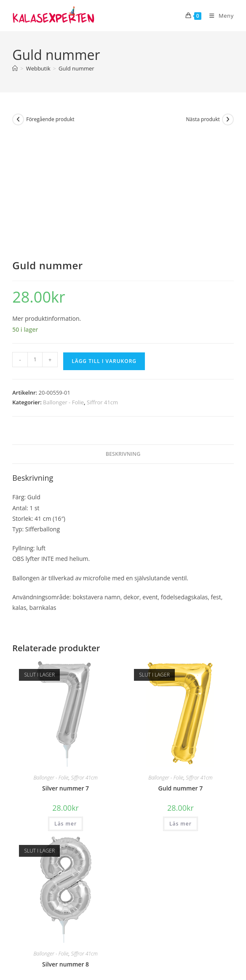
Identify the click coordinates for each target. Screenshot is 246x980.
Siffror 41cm (102, 287)
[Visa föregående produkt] (18, 119)
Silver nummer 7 (66, 673)
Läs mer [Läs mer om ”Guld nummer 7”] (180, 708)
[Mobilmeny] (218, 16)
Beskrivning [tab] (123, 338)
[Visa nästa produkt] (228, 119)
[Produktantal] (35, 244)
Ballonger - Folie (63, 287)
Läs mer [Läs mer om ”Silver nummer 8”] (66, 884)
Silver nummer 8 (66, 849)
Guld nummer (76, 68)
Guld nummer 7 (181, 673)
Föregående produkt (50, 119)
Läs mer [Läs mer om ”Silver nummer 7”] (66, 708)
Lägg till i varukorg (104, 246)
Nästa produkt (203, 119)
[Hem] (15, 68)
